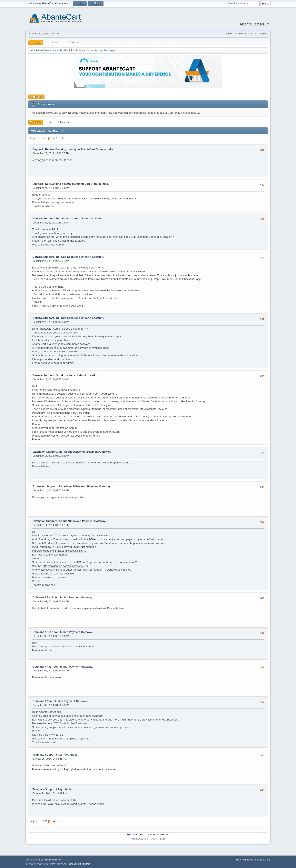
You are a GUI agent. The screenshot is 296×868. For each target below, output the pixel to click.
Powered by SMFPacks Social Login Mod (70, 864)
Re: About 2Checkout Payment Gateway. (85, 452)
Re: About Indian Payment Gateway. (70, 597)
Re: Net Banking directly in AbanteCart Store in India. (79, 149)
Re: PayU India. (67, 755)
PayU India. (65, 789)
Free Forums (42, 864)
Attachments (65, 122)
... (60, 138)
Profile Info (36, 97)
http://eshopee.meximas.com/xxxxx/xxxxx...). (59, 551)
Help (239, 860)
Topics (50, 122)
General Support (43, 218)
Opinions (38, 597)
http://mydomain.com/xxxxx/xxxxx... (64, 566)
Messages (36, 122)
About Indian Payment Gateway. (67, 701)
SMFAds (29, 864)
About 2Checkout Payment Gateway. (82, 521)
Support (38, 149)
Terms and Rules (251, 860)
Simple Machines (53, 860)
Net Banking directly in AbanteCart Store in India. (77, 184)
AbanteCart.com (140, 839)
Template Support (44, 755)
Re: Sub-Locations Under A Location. (80, 218)
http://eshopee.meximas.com (148, 543)
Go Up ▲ (266, 860)
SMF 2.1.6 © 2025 (34, 860)
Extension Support (45, 452)
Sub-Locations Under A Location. (78, 375)
